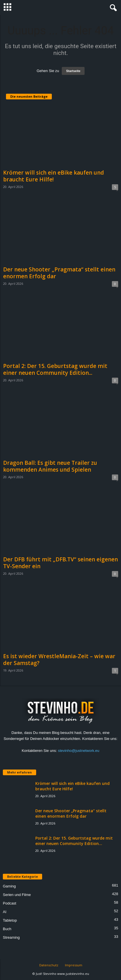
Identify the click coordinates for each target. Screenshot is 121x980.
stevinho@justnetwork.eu (78, 751)
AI (5, 912)
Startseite (73, 71)
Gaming (9, 886)
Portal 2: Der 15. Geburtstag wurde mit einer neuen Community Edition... (55, 369)
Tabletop (10, 920)
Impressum (74, 965)
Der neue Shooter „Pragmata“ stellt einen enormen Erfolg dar (59, 273)
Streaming (11, 937)
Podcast (10, 903)
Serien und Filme (17, 895)
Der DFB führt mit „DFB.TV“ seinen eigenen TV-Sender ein (61, 563)
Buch (7, 929)
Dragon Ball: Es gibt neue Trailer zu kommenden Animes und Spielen (50, 466)
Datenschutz (49, 965)
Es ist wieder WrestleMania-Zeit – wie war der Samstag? (59, 660)
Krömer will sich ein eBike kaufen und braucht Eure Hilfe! (54, 176)
